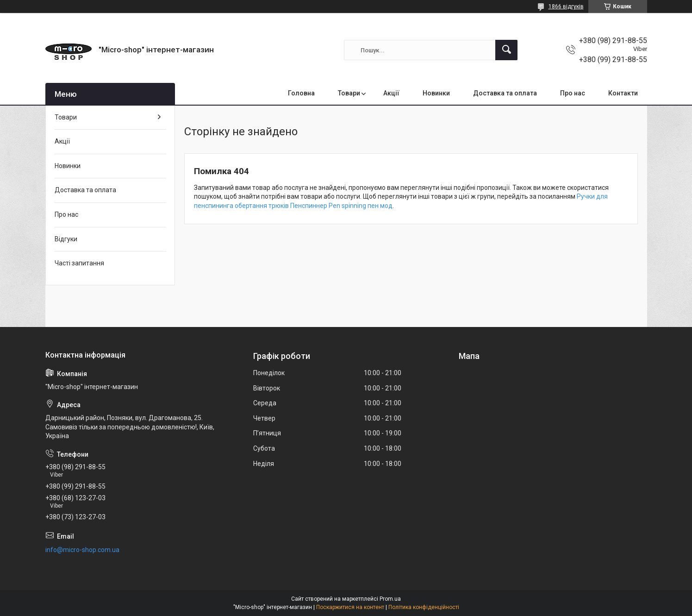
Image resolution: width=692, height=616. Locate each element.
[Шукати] (506, 50)
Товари (349, 93)
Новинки (436, 93)
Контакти (623, 93)
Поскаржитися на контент (350, 607)
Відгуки (66, 239)
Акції (391, 93)
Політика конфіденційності (424, 607)
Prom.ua (390, 599)
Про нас (573, 93)
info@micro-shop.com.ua (82, 550)
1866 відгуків (566, 6)
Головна (301, 93)
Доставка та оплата (505, 93)
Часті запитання (79, 263)
